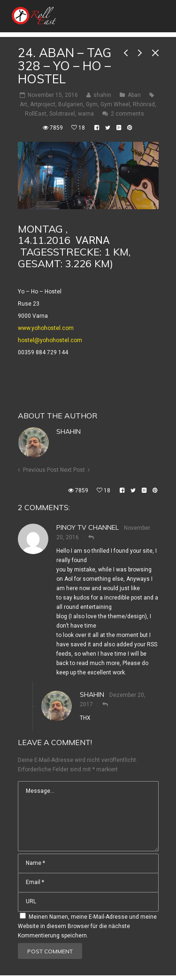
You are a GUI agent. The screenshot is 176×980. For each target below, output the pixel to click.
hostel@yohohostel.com (50, 340)
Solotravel (62, 114)
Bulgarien (71, 104)
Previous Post (41, 470)
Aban (134, 95)
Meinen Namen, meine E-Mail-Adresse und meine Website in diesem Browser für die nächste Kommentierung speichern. (87, 926)
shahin (69, 431)
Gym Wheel (115, 104)
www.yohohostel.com (46, 328)
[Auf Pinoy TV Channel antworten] (87, 537)
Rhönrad (144, 104)
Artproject (43, 104)
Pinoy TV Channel (88, 527)
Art (23, 104)
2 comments (127, 114)
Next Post (73, 470)
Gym (92, 104)
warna (86, 114)
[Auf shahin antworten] (101, 704)
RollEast (36, 114)
